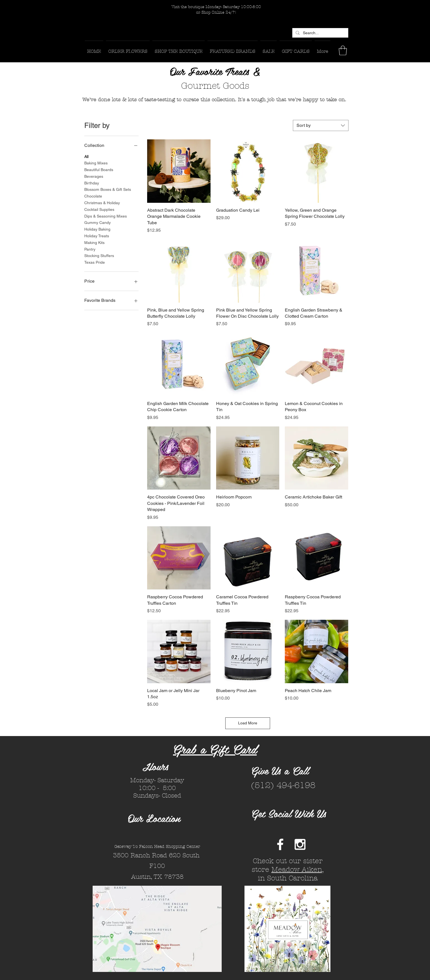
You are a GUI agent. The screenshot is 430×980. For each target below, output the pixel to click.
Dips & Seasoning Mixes (106, 216)
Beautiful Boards (99, 169)
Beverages (94, 176)
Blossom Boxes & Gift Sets (108, 189)
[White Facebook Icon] (280, 844)
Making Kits (94, 242)
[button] (343, 50)
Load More (248, 723)
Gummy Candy (97, 222)
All (86, 156)
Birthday (92, 183)
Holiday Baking (97, 229)
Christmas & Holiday (102, 202)
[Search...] (320, 33)
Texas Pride (95, 262)
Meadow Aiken (297, 870)
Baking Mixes (96, 163)
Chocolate (93, 196)
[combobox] (321, 125)
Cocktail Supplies (99, 209)
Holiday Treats (97, 235)
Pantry (90, 249)
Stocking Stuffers (99, 255)
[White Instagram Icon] (300, 844)
